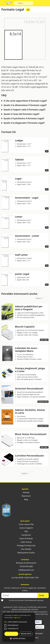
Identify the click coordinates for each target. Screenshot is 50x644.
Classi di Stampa (25, 538)
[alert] (19, 627)
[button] (5, 622)
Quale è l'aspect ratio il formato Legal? (25, 110)
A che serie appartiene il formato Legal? (25, 101)
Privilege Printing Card (25, 546)
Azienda (25, 492)
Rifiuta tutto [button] (26, 634)
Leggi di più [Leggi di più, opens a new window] (17, 618)
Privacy (36, 638)
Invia (43, 595)
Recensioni (25, 496)
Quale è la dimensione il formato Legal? (25, 105)
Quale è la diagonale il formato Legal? (24, 123)
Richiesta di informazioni (25, 563)
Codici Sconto (25, 542)
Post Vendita (25, 549)
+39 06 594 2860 (25, 566)
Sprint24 (9, 4)
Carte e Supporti (25, 528)
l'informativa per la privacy (34, 600)
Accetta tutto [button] (11, 634)
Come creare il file (25, 524)
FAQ (25, 531)
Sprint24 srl (8, 607)
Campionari (25, 535)
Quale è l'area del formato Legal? (21, 114)
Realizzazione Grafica (25, 553)
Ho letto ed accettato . (26, 600)
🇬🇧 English (39, 633)
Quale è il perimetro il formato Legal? (24, 118)
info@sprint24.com (25, 570)
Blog (25, 499)
